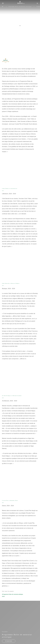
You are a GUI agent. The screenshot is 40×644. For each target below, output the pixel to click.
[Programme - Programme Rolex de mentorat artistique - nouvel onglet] (9, 641)
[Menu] (3, 3)
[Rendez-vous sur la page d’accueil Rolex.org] (20, 2)
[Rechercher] (37, 3)
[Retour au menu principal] (3, 7)
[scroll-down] (20, 25)
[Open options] (20, 168)
